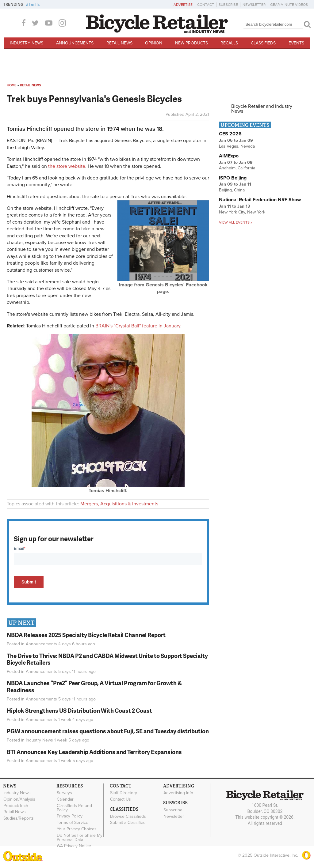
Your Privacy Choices (77, 829)
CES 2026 (230, 134)
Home (11, 85)
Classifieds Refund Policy (74, 808)
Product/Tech (16, 806)
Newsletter (254, 5)
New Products (191, 43)
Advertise (183, 5)
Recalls (229, 43)
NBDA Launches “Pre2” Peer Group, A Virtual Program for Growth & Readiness (94, 686)
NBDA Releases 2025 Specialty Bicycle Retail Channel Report (87, 635)
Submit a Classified (128, 823)
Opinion (154, 43)
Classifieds (263, 43)
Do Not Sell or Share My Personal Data (80, 837)
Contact (206, 5)
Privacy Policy (70, 816)
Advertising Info (178, 793)
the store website (67, 166)
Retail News (119, 43)
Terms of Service (73, 823)
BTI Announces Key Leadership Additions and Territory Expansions (94, 752)
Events (296, 43)
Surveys (64, 793)
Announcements (75, 43)
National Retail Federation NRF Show (260, 200)
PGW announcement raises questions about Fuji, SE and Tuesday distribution (108, 731)
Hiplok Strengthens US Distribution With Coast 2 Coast (79, 710)
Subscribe (228, 5)
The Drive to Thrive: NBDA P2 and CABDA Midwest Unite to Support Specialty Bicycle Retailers (107, 659)
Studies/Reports (19, 818)
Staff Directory (124, 793)
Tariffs (34, 4)
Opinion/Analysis (19, 799)
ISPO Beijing (233, 178)
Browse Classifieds (128, 816)
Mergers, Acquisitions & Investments (119, 504)
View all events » (235, 222)
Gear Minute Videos (289, 5)
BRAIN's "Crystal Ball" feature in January (138, 326)
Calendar (65, 799)
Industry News (27, 43)
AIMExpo (229, 156)
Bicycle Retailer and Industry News (262, 109)
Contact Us (121, 799)
